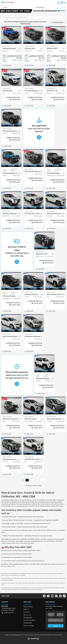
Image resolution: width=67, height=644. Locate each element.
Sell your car (27, 615)
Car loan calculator (29, 620)
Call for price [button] (15, 99)
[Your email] (56, 620)
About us (26, 609)
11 (40, 480)
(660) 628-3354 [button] (8, 613)
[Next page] (44, 480)
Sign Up (56, 626)
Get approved (28, 617)
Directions (27, 612)
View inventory (28, 607)
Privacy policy (28, 623)
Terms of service (29, 625)
